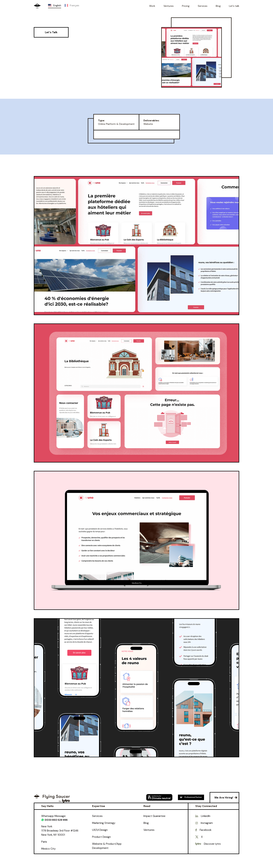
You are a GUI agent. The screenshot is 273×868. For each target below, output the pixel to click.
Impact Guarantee (154, 816)
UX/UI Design (100, 830)
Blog (146, 823)
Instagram (207, 823)
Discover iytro (212, 844)
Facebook (206, 830)
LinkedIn (206, 816)
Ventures (149, 830)
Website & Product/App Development (107, 846)
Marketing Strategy (104, 823)
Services (97, 816)
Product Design (101, 837)
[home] (37, 6)
